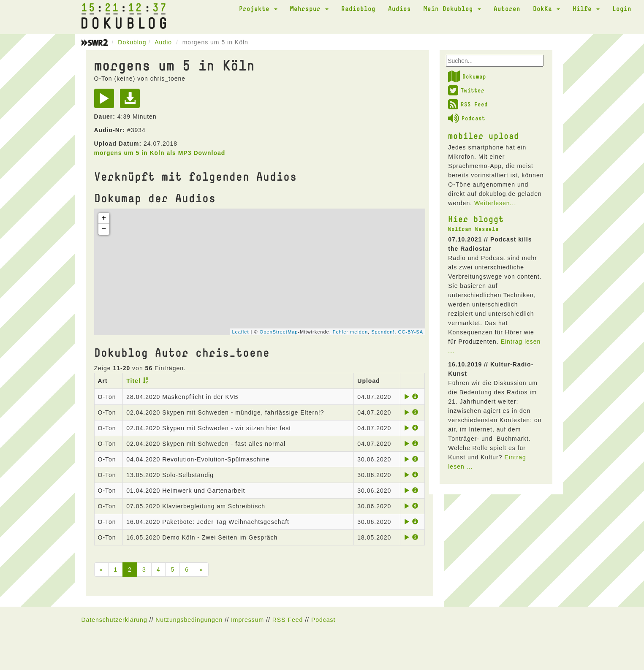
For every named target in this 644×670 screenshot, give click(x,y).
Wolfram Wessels (473, 229)
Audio (163, 42)
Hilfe (586, 8)
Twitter (466, 90)
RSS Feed (468, 104)
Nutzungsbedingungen (189, 620)
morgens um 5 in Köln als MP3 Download (160, 153)
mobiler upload (484, 136)
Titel (133, 381)
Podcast (467, 118)
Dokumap (467, 76)
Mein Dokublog (452, 8)
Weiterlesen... (495, 203)
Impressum (247, 620)
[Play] (106, 101)
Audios (399, 8)
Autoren (507, 8)
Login (622, 8)
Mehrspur (309, 8)
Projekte (258, 8)
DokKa (546, 8)
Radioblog (358, 8)
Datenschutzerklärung (114, 620)
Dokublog (132, 42)
